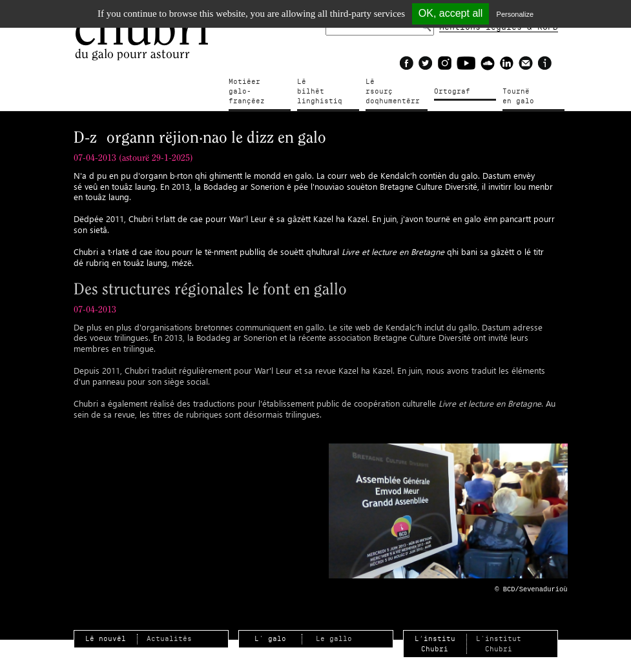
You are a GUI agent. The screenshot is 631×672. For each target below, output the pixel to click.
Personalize (515, 14)
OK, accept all (451, 13)
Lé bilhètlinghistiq (320, 87)
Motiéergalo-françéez (258, 87)
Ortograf (452, 91)
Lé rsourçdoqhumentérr (393, 87)
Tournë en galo (523, 96)
